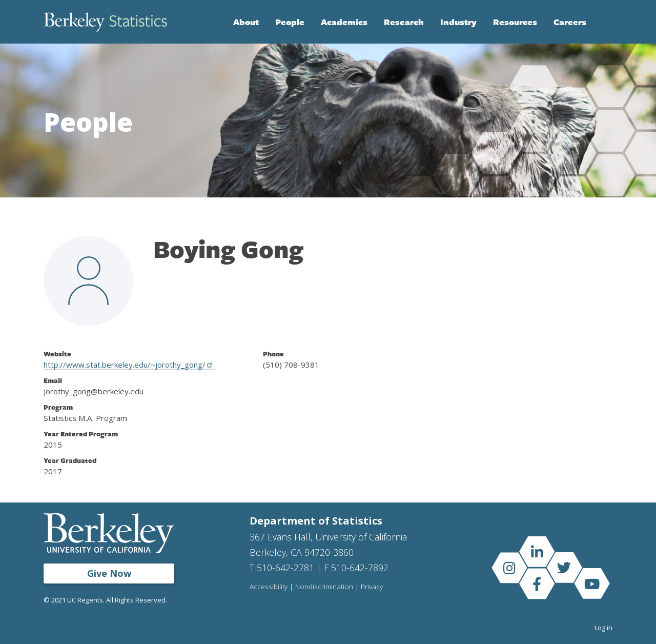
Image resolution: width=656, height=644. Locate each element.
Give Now (109, 573)
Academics (344, 22)
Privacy (372, 587)
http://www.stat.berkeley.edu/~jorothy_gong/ (129, 365)
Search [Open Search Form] (602, 22)
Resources (515, 22)
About (246, 22)
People (290, 22)
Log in (603, 628)
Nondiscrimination (324, 587)
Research (404, 22)
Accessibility (269, 587)
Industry (458, 22)
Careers (570, 22)
